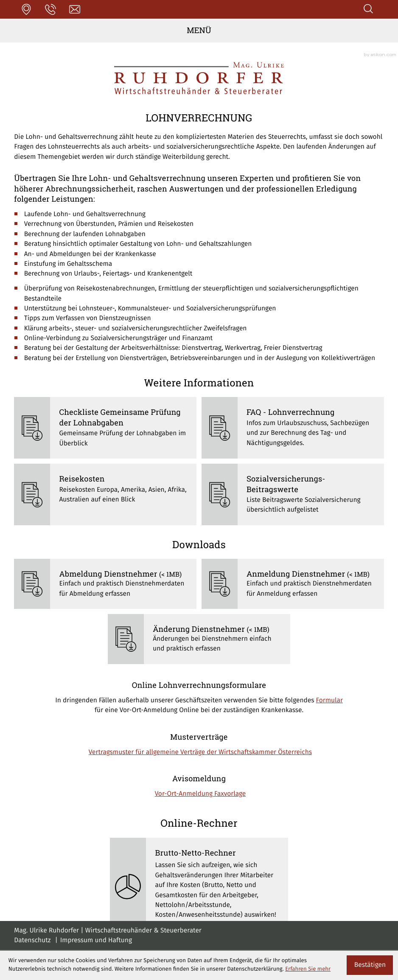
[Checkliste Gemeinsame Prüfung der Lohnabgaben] (105, 428)
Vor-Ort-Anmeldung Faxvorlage (200, 794)
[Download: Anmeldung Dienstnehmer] (293, 584)
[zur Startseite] (199, 78)
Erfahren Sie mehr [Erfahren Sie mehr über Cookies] (308, 969)
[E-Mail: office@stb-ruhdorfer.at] (75, 9)
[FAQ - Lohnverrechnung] (293, 428)
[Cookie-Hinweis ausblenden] (370, 965)
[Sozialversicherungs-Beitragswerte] (293, 494)
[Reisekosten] (105, 494)
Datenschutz (32, 941)
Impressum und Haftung (96, 941)
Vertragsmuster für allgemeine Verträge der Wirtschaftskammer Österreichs (200, 753)
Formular (329, 701)
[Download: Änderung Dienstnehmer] (199, 639)
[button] (26, 9)
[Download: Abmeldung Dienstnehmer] (105, 584)
